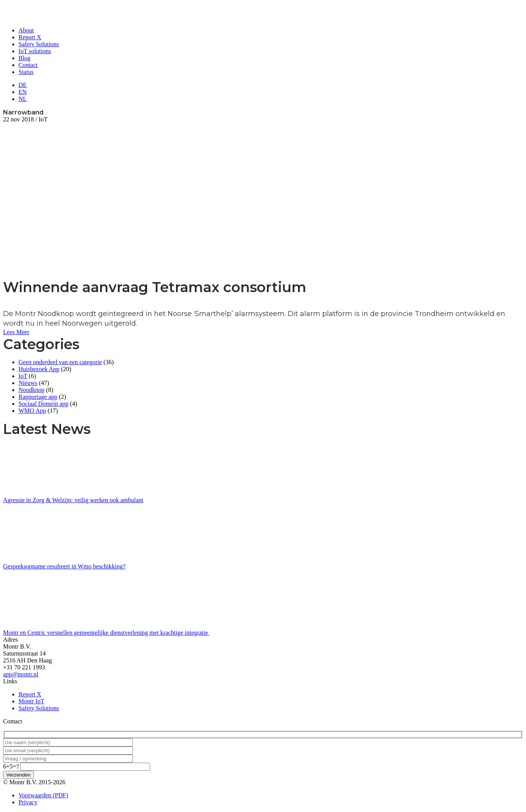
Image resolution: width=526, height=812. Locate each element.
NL (23, 99)
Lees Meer (16, 332)
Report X (30, 37)
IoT (23, 376)
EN (23, 92)
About (26, 30)
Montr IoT (31, 701)
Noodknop (32, 390)
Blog (24, 58)
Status (26, 72)
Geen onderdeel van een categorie (60, 362)
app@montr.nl (21, 674)
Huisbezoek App (39, 369)
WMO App (32, 411)
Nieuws (28, 383)
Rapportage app (38, 397)
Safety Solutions (39, 44)
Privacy (28, 802)
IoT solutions (35, 51)
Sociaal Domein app (44, 404)
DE (23, 85)
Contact (28, 65)
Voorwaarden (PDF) (43, 795)
